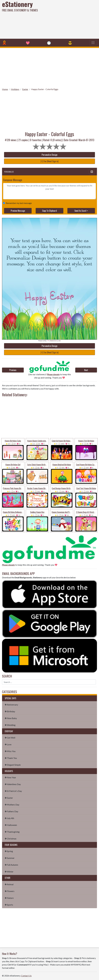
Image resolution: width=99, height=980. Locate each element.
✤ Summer (10, 858)
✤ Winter (9, 872)
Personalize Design (49, 155)
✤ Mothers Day (12, 805)
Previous (13, 370)
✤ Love (8, 744)
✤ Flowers (10, 891)
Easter (25, 89)
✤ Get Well (10, 738)
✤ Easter (9, 798)
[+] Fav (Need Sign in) (50, 161)
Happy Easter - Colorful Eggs (45, 89)
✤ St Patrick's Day (13, 791)
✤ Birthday (10, 711)
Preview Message (18, 211)
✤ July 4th (9, 818)
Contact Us (26, 976)
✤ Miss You (10, 751)
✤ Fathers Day (11, 811)
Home (5, 89)
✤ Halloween (11, 825)
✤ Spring (9, 851)
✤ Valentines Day (13, 784)
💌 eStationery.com (54, 341)
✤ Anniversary (11, 705)
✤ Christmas (11, 839)
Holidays (15, 89)
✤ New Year (10, 777)
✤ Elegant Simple (13, 765)
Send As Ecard (80, 211)
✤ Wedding (10, 725)
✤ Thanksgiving (12, 832)
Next (86, 370)
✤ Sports (9, 905)
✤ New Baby (11, 718)
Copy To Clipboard (49, 211)
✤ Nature (9, 898)
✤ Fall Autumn (11, 865)
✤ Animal (9, 884)
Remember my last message (18, 203)
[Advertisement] (67, 19)
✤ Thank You (11, 758)
